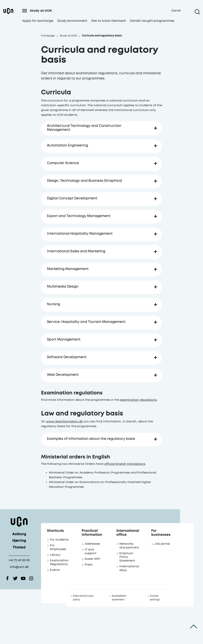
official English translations (125, 463)
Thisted (19, 548)
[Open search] (197, 12)
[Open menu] (25, 11)
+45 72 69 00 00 (19, 560)
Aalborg (19, 534)
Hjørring (19, 541)
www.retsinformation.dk (64, 420)
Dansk (176, 11)
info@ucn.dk (19, 567)
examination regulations (138, 399)
